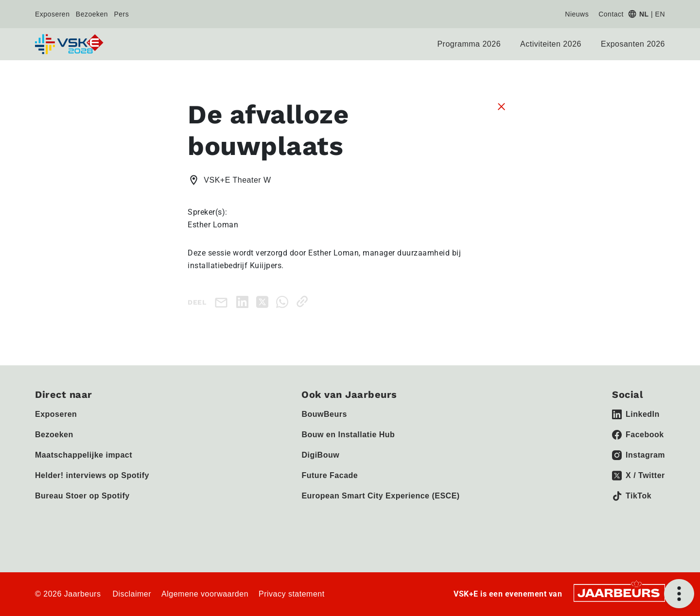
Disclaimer (132, 594)
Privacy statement (292, 594)
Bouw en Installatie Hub (348, 435)
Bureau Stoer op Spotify (82, 496)
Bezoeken (92, 14)
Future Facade (330, 475)
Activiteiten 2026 (551, 44)
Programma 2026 (469, 44)
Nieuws (577, 14)
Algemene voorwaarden (205, 594)
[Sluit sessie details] (501, 106)
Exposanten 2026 (633, 44)
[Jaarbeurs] (619, 592)
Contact (611, 14)
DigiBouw (320, 455)
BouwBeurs (324, 414)
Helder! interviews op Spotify (92, 475)
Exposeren (52, 14)
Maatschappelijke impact (84, 455)
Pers (122, 14)
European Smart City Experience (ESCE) (380, 496)
